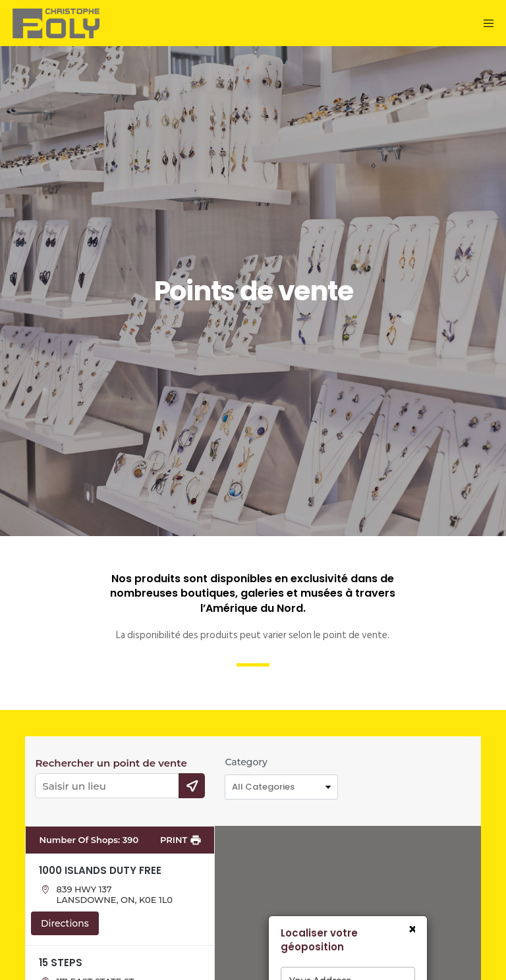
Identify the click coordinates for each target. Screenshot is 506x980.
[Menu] (487, 23)
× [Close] (411, 930)
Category (246, 762)
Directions (65, 923)
